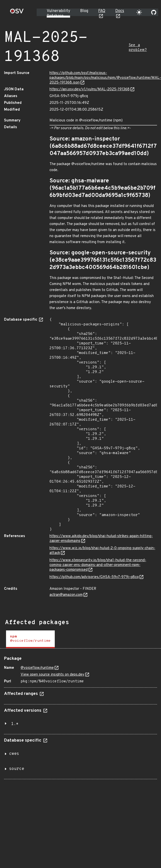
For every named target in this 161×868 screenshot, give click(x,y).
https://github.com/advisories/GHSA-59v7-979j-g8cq (94, 577)
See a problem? (138, 48)
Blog (84, 11)
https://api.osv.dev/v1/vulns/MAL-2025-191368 (90, 89)
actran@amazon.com (66, 595)
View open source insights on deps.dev (52, 675)
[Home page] (17, 13)
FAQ (102, 11)
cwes (14, 754)
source (17, 769)
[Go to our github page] (154, 12)
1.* (15, 724)
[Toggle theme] (139, 12)
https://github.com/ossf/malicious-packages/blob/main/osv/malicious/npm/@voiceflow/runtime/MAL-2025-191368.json (105, 78)
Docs (120, 11)
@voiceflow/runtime (37, 668)
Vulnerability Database (58, 14)
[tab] (30, 639)
